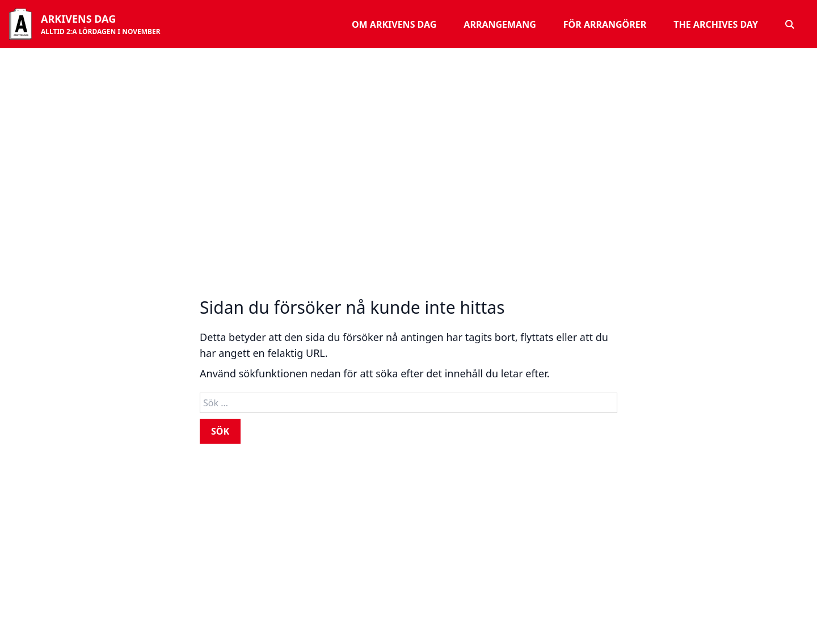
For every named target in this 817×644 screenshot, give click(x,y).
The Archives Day (716, 24)
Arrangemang (500, 24)
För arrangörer (605, 24)
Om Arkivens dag (394, 24)
